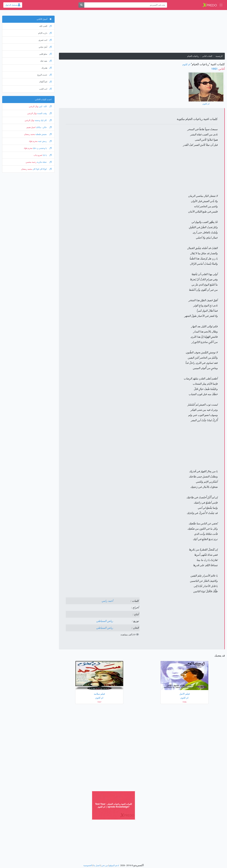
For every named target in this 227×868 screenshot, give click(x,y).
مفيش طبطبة (43, 134)
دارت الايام (45, 33)
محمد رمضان (30, 134)
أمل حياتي (45, 47)
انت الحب (45, 89)
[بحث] (81, 5)
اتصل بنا (97, 865)
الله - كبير (45, 106)
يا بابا (47, 155)
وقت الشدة (44, 113)
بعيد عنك (46, 61)
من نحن (105, 865)
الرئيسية (219, 56)
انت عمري (45, 40)
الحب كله (45, 26)
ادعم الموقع (114, 865)
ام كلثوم (186, 64)
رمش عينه (45, 141)
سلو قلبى (45, 54)
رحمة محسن (31, 162)
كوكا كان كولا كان (42, 169)
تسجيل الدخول (13, 5)
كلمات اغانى (207, 56)
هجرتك (46, 68)
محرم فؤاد (33, 141)
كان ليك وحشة (43, 120)
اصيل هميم (31, 127)
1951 (218, 69)
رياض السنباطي (105, 621)
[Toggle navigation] (221, 5)
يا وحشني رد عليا (42, 148)
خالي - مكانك (44, 127)
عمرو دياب (38, 155)
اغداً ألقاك (45, 82)
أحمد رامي (107, 601)
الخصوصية (88, 865)
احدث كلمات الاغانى (43, 99)
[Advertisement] (142, 32)
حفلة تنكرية (44, 162)
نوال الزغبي (34, 106)
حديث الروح (44, 75)
